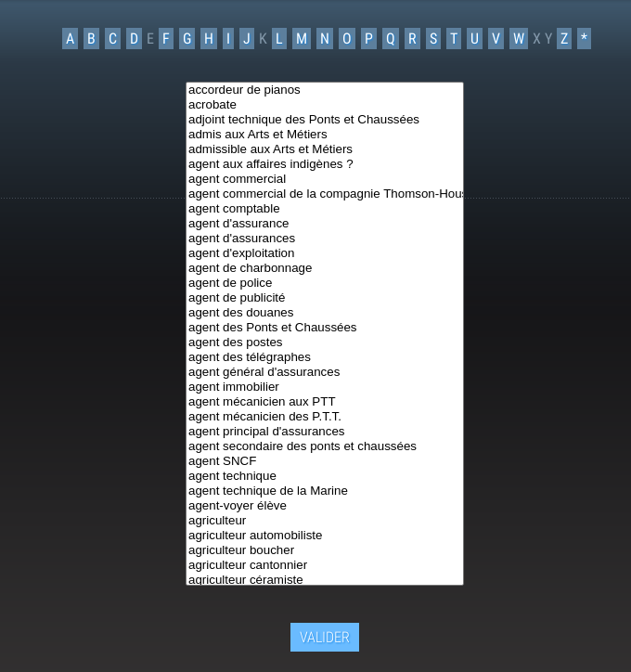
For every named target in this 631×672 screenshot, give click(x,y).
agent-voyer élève (325, 506)
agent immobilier (325, 387)
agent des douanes (325, 313)
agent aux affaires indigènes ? (325, 164)
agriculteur (325, 521)
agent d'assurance (325, 224)
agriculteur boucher (325, 550)
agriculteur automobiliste (325, 536)
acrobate (325, 105)
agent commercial (325, 179)
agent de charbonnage (325, 268)
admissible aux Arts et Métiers (325, 149)
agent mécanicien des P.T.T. (325, 417)
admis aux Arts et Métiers (325, 135)
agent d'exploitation (325, 253)
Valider (325, 634)
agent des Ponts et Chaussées (325, 328)
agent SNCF (325, 461)
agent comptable (325, 209)
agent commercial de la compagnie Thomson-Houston (325, 194)
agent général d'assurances (325, 372)
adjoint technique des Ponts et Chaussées (325, 120)
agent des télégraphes (325, 357)
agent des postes (325, 342)
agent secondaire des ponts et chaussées (325, 446)
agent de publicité (325, 298)
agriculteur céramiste (325, 580)
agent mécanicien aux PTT (325, 402)
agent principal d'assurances (325, 432)
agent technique (325, 476)
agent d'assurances (325, 239)
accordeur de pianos (325, 90)
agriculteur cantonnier (325, 565)
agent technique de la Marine (325, 491)
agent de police (325, 283)
